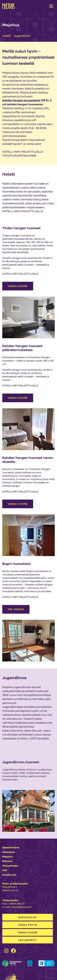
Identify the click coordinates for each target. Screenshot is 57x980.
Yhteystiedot (10, 866)
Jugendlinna (22, 36)
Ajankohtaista (11, 848)
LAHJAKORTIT (28, 940)
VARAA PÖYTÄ (28, 925)
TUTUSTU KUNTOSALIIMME (19, 156)
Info (5, 870)
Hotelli (7, 36)
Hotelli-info (9, 875)
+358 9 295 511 (17, 904)
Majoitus (7, 857)
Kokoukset (9, 852)
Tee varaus (16, 610)
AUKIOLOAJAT (28, 918)
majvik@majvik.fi (21, 907)
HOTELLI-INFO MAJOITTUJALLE (23, 152)
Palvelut (7, 861)
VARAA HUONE (18, 286)
